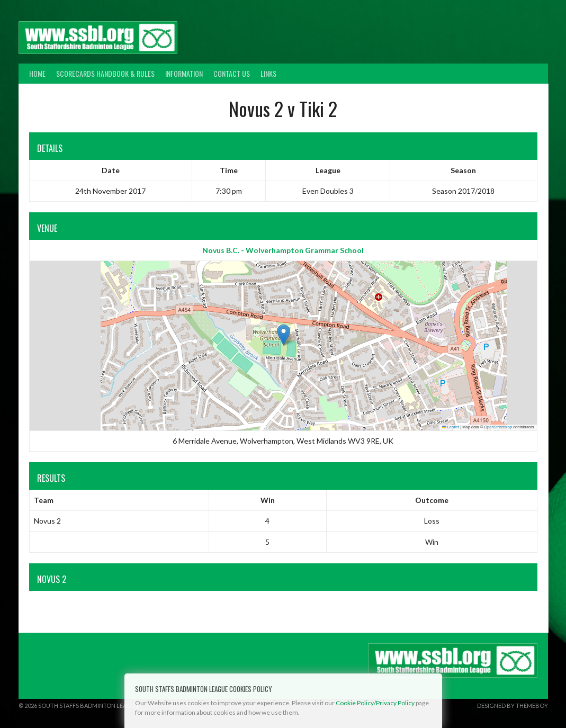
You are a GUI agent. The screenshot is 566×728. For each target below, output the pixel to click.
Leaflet (451, 427)
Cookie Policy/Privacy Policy (375, 703)
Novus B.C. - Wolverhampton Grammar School (283, 250)
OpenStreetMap (498, 427)
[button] (284, 335)
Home (37, 73)
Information (184, 73)
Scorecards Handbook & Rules (105, 73)
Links (268, 73)
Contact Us (232, 73)
